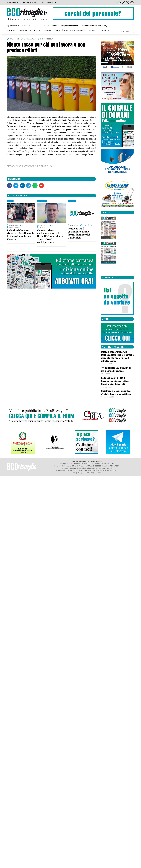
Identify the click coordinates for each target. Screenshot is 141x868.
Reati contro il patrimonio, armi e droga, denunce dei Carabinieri (79, 233)
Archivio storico (30, 2)
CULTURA (48, 30)
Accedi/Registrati (49, 2)
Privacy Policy (77, 473)
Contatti (13, 32)
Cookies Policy (89, 473)
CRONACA (11, 30)
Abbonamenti (13, 2)
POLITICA (23, 30)
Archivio (105, 30)
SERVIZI (93, 30)
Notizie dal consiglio (75, 30)
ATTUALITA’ (35, 30)
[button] (10, 186)
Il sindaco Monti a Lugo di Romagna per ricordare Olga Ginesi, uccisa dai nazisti (115, 381)
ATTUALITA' (42, 201)
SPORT (58, 30)
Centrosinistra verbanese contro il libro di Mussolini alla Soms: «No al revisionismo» (50, 236)
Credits (98, 473)
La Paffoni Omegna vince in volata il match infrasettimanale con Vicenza (20, 235)
